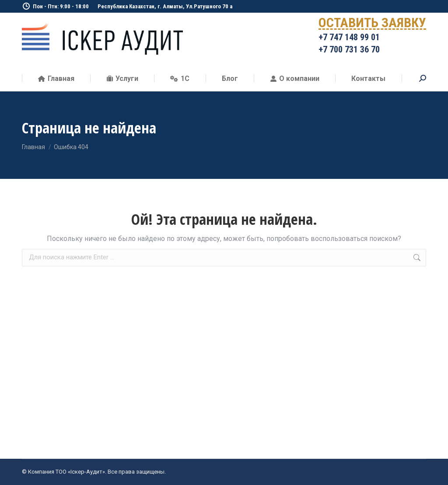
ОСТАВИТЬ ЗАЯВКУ (372, 24)
